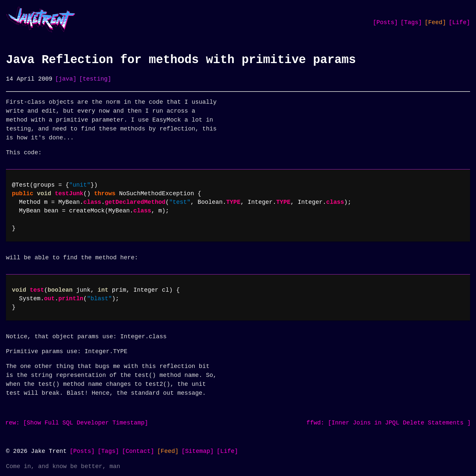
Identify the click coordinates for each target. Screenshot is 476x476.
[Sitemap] (198, 451)
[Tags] (411, 22)
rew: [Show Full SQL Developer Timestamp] (77, 423)
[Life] (459, 22)
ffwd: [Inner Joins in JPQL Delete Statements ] (389, 423)
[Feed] (435, 22)
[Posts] (385, 22)
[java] (66, 79)
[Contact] (138, 451)
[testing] (95, 79)
